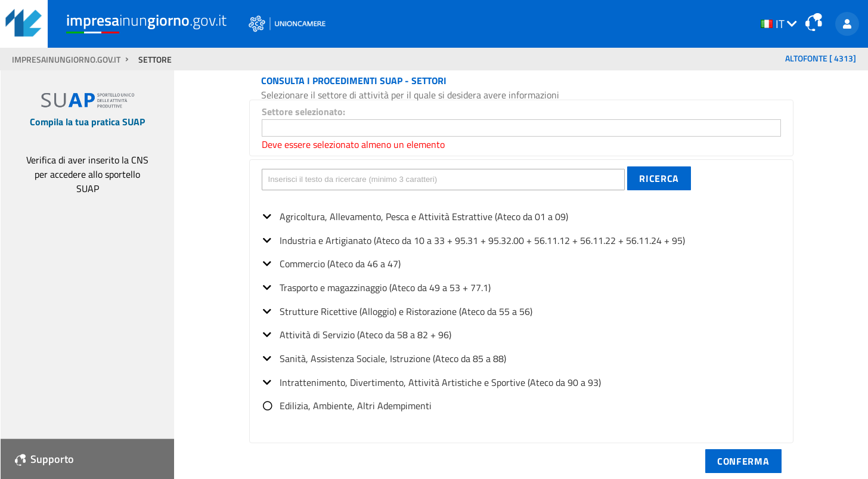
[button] (659, 178)
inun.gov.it (146, 20)
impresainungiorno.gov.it (67, 60)
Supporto (44, 459)
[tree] (521, 308)
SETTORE (155, 60)
